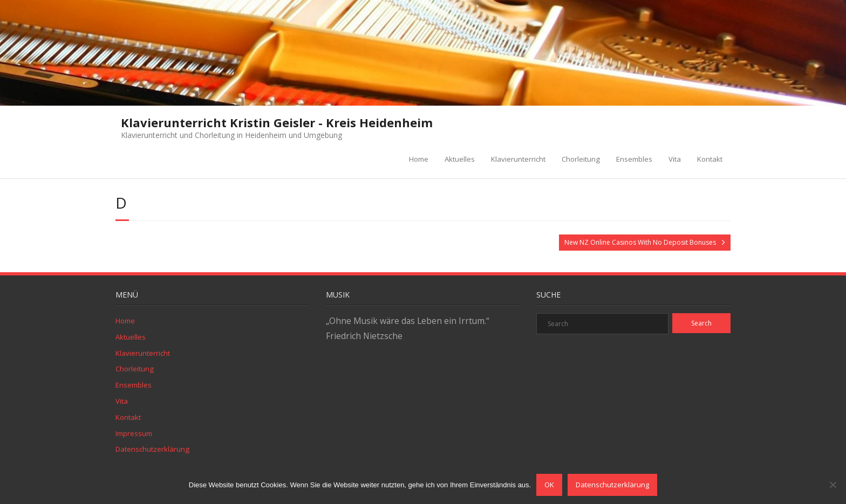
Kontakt (710, 159)
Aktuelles (460, 159)
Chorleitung (581, 159)
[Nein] (833, 485)
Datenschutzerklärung (152, 449)
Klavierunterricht (518, 159)
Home (419, 159)
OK (549, 485)
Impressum (134, 433)
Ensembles (634, 159)
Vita (675, 159)
